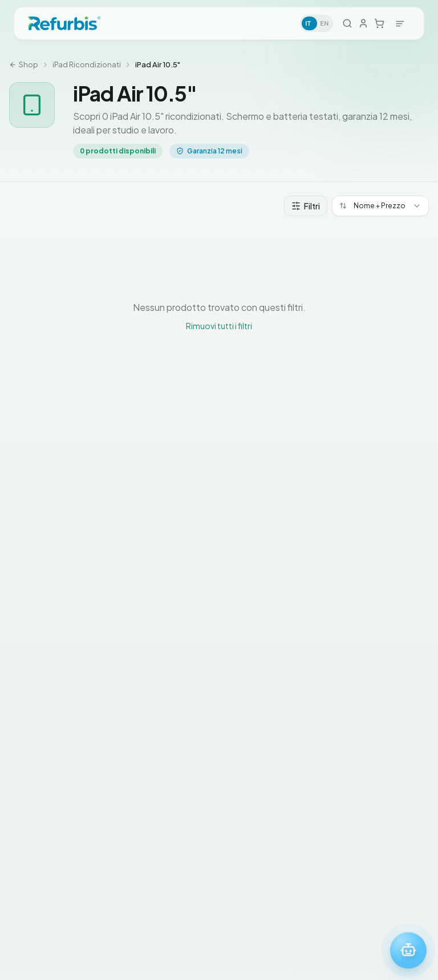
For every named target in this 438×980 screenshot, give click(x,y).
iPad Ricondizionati (87, 64)
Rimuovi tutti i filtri (219, 326)
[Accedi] (363, 23)
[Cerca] (347, 23)
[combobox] (380, 206)
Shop (24, 64)
